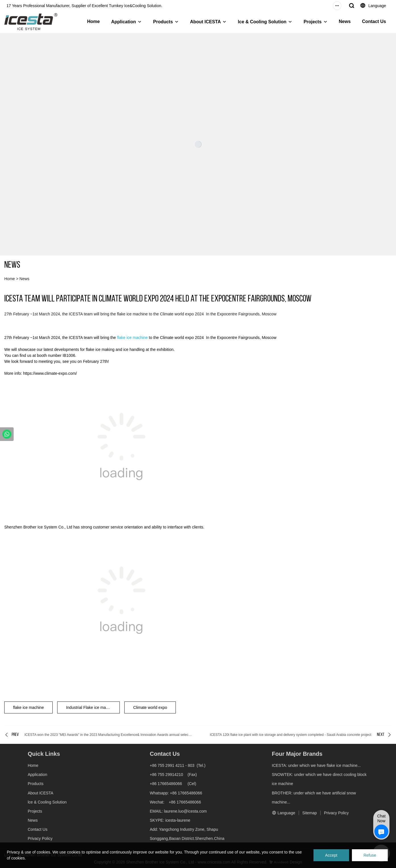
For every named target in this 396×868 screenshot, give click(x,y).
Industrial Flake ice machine (91, 707)
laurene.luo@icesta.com (185, 811)
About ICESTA (205, 22)
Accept (331, 855)
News (345, 21)
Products (163, 22)
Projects (313, 22)
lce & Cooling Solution (262, 22)
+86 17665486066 (166, 784)
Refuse (370, 855)
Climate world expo (150, 707)
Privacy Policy (40, 838)
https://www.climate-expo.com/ (50, 373)
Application (124, 22)
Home (93, 21)
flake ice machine (132, 338)
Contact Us (374, 21)
